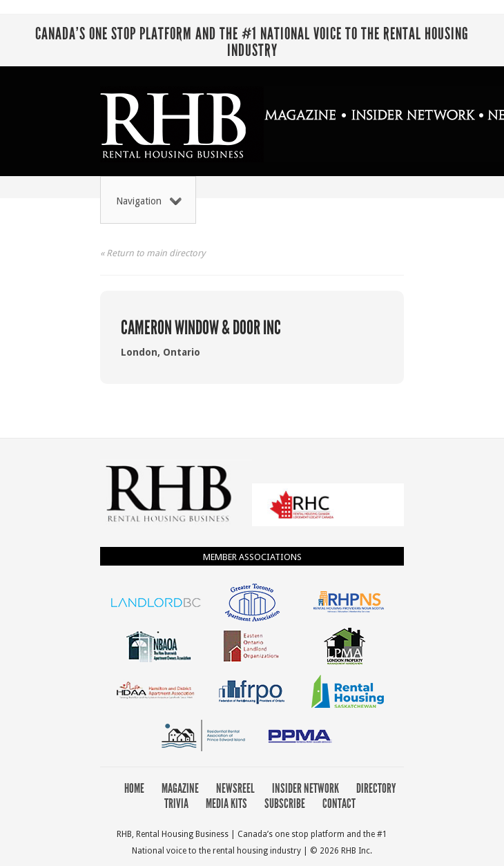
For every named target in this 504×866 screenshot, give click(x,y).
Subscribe (285, 804)
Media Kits (226, 804)
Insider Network (306, 788)
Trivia (176, 804)
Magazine (180, 788)
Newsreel (235, 788)
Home (134, 788)
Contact (339, 804)
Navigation (149, 201)
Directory (376, 788)
